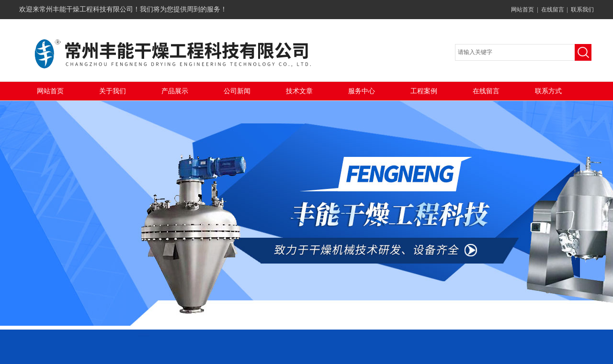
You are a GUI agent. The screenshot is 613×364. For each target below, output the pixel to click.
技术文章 (299, 91)
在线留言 (553, 10)
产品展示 (175, 91)
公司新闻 (237, 91)
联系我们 (582, 10)
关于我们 (113, 91)
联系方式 (548, 91)
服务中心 (362, 91)
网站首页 (522, 10)
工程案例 (424, 91)
